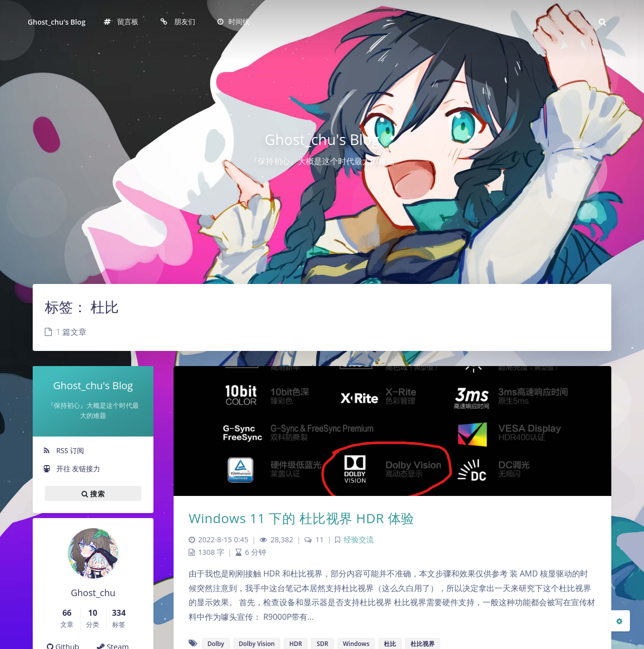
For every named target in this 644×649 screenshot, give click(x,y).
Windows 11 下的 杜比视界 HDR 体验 (302, 518)
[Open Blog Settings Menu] (619, 621)
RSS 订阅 (63, 450)
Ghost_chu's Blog (57, 22)
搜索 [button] (93, 493)
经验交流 (359, 539)
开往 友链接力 (71, 468)
